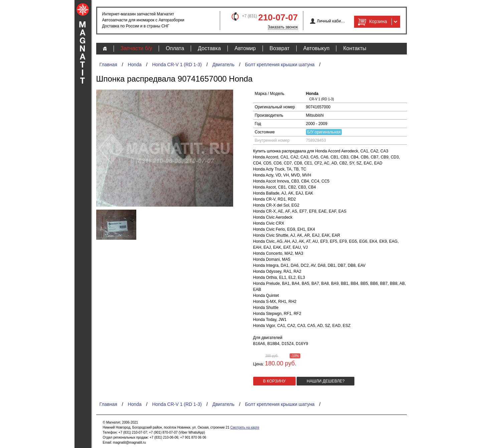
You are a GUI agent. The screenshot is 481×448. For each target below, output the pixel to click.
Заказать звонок (283, 27)
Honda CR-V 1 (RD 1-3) (177, 65)
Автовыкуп (316, 48)
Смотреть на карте (245, 427)
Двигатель (223, 65)
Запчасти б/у (136, 48)
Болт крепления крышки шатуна (280, 65)
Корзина (372, 22)
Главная (108, 65)
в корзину (274, 381)
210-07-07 (278, 17)
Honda (134, 65)
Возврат (280, 48)
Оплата (175, 48)
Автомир (245, 48)
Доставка (209, 48)
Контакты (355, 48)
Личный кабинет (331, 21)
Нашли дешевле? (326, 381)
